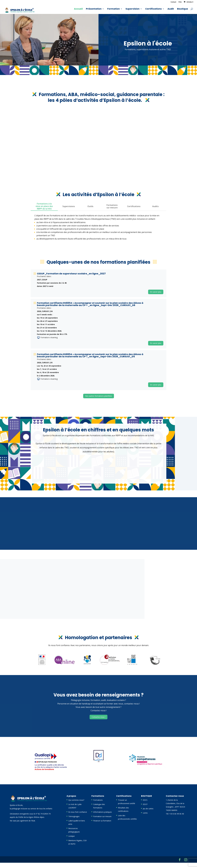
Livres (145, 813)
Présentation (94, 9)
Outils (90, 206)
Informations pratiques (103, 812)
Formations (98, 800)
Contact (173, 2)
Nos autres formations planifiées (99, 396)
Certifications (153, 9)
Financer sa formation (102, 821)
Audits (155, 206)
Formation (114, 9)
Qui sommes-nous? (76, 800)
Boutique (183, 9)
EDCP (145, 804)
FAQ (180, 2)
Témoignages (74, 816)
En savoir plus (156, 292)
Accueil (78, 9)
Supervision (132, 9)
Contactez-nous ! (98, 717)
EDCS (145, 800)
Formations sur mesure (112, 206)
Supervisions (69, 206)
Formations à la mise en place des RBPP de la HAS (44, 206)
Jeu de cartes (148, 809)
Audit (171, 9)
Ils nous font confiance (78, 812)
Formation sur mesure (102, 816)
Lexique (71, 836)
